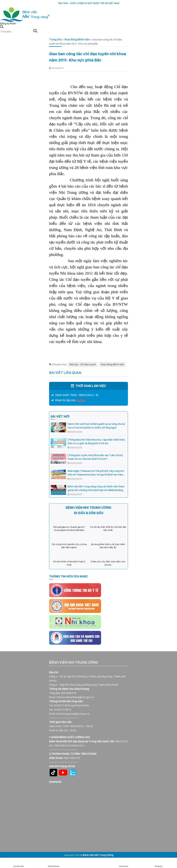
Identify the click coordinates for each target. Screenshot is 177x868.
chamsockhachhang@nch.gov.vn (75, 697)
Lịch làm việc (18, 863)
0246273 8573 (63, 710)
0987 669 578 (72, 758)
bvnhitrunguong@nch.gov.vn (73, 714)
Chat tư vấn (124, 863)
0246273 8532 (62, 705)
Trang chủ (55, 39)
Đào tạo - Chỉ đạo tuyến (83, 364)
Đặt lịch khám (54, 863)
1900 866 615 (68, 693)
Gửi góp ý (159, 863)
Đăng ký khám (8, 23)
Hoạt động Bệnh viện (77, 39)
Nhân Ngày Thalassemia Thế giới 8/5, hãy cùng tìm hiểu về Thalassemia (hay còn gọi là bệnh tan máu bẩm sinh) (96, 475)
